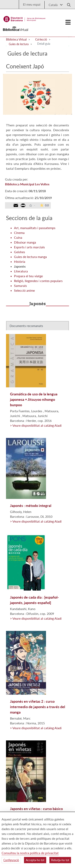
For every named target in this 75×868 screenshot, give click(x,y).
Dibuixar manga (25, 242)
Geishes (19, 252)
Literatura (21, 271)
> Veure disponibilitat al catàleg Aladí (36, 425)
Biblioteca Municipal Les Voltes (27, 184)
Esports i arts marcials (29, 247)
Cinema (19, 233)
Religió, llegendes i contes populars (38, 281)
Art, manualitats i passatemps (35, 228)
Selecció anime (24, 290)
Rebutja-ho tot (60, 860)
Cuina (18, 237)
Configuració (11, 860)
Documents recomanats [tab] (26, 326)
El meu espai (32, 4)
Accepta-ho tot (35, 860)
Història (20, 261)
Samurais (20, 286)
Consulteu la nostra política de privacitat (30, 853)
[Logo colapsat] (68, 22)
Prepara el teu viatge (28, 276)
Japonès (20, 266)
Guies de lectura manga (30, 257)
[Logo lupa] (67, 4)
